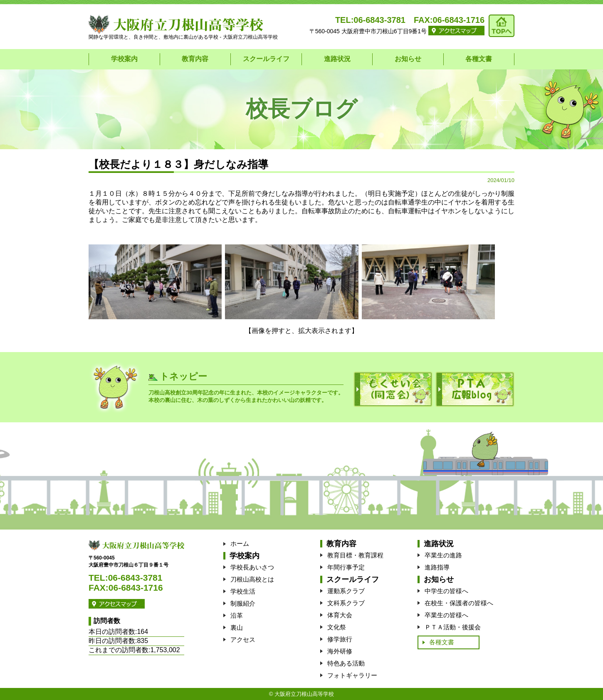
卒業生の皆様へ (446, 615)
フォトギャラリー (352, 675)
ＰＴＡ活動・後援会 (453, 627)
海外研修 (340, 651)
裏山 (237, 627)
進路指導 (437, 567)
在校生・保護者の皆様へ (459, 603)
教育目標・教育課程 (355, 555)
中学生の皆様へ (446, 591)
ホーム (240, 543)
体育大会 (340, 615)
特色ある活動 (346, 663)
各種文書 (479, 59)
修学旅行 (340, 639)
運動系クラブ (346, 591)
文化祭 (337, 627)
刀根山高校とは (252, 579)
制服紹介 (243, 603)
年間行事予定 (346, 567)
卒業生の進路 (443, 555)
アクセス (243, 640)
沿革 (237, 615)
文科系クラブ (346, 603)
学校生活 (243, 591)
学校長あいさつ (252, 567)
